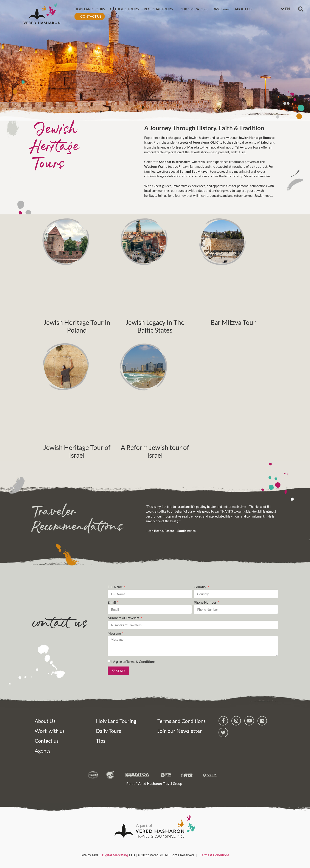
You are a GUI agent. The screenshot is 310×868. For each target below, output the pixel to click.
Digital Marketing (115, 855)
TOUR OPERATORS (192, 8)
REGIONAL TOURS (158, 8)
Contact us (47, 741)
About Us (45, 721)
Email (112, 602)
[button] (301, 8)
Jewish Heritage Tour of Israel (77, 451)
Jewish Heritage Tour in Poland (77, 326)
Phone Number (205, 602)
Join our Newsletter (180, 731)
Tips (101, 741)
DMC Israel (221, 8)
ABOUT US (243, 8)
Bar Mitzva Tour (233, 322)
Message (115, 633)
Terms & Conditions (215, 855)
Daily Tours (108, 731)
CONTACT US (90, 16)
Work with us (50, 731)
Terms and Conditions (181, 721)
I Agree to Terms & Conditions (133, 661)
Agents (43, 751)
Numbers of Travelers (124, 618)
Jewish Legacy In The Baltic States (155, 326)
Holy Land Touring (116, 721)
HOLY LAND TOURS (89, 8)
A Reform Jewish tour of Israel (155, 451)
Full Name (115, 587)
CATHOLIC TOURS (124, 8)
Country (200, 587)
